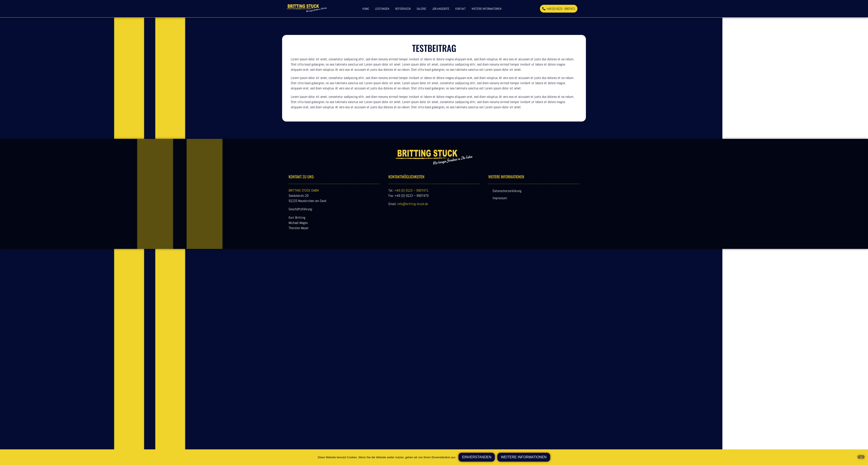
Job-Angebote (441, 9)
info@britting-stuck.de (413, 204)
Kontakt (460, 9)
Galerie (421, 9)
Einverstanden (477, 457)
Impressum (500, 198)
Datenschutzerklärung (507, 191)
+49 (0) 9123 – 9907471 (411, 190)
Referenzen (403, 9)
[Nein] (861, 457)
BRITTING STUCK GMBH (304, 190)
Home (366, 9)
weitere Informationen (487, 9)
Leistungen (382, 9)
